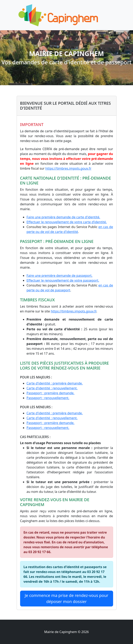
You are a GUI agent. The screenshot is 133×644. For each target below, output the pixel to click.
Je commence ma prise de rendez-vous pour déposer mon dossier (67, 598)
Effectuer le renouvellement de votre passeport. (63, 280)
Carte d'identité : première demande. (55, 383)
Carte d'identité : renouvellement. (52, 388)
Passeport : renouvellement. (48, 398)
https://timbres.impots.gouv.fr (68, 168)
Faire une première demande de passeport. (60, 276)
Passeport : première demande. (51, 393)
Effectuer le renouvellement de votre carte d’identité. (67, 222)
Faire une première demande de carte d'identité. (63, 217)
